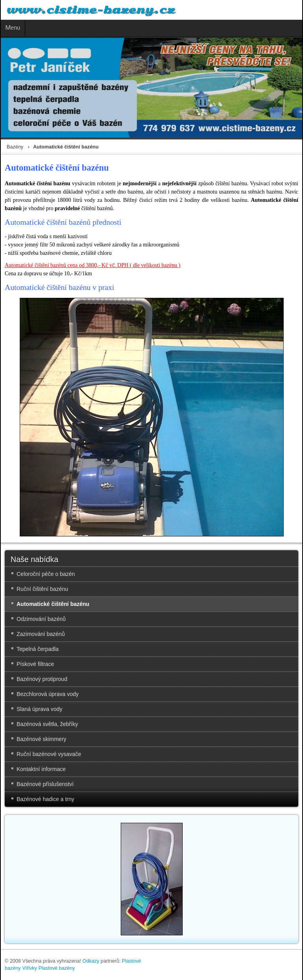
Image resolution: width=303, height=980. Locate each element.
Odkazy (91, 961)
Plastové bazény (56, 968)
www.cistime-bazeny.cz (91, 10)
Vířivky (30, 968)
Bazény (15, 147)
